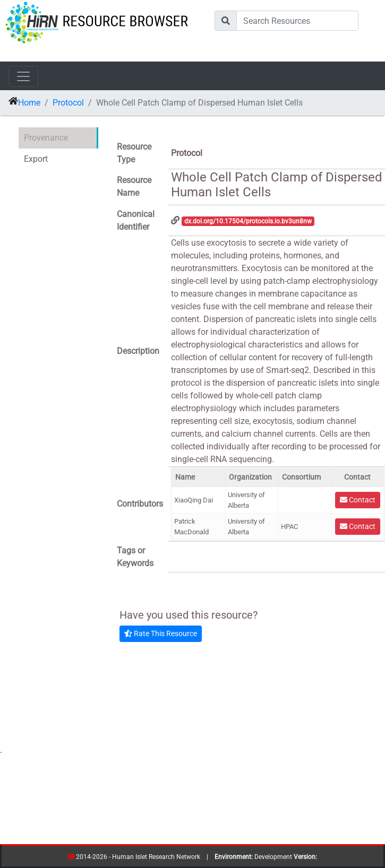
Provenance (46, 138)
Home (29, 103)
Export (36, 159)
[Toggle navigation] (23, 76)
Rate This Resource (161, 633)
